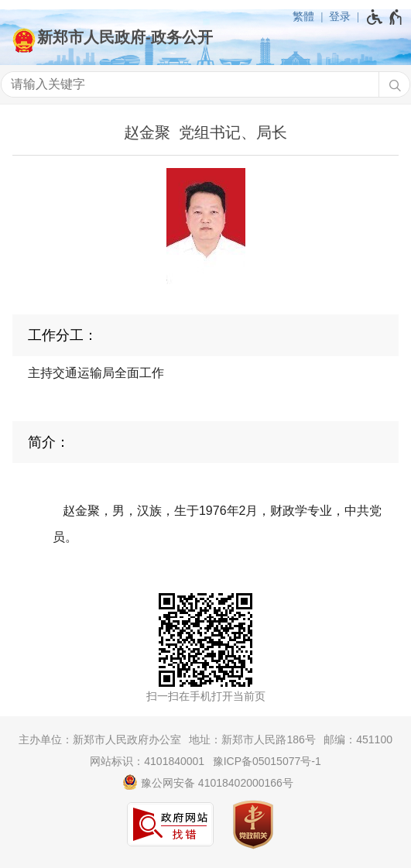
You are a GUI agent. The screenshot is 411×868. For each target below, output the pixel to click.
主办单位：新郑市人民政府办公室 (100, 739)
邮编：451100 (358, 739)
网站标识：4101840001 (147, 761)
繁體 (303, 16)
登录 (340, 16)
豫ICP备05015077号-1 (267, 761)
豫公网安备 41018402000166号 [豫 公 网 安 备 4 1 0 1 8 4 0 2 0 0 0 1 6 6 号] (208, 782)
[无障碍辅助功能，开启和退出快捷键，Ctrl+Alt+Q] (385, 17)
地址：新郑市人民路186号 (252, 739)
